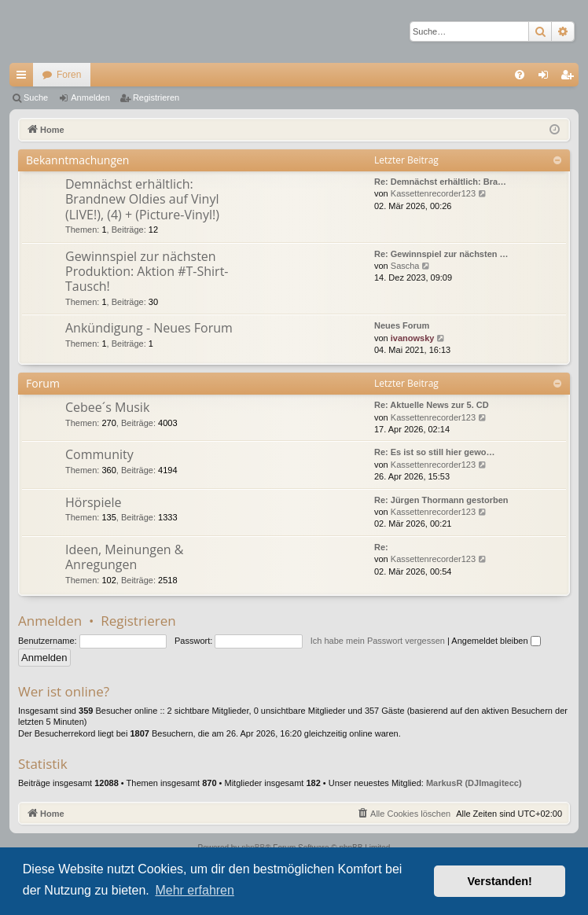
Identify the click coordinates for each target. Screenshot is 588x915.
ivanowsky (413, 338)
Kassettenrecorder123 (433, 193)
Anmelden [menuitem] (547, 78)
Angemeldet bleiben (496, 641)
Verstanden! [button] (500, 881)
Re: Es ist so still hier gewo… (434, 452)
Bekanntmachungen (77, 160)
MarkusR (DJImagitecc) (474, 783)
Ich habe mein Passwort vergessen (378, 641)
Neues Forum (402, 325)
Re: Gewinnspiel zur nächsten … (441, 254)
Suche (36, 97)
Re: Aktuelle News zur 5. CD (432, 405)
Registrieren (156, 97)
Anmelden (90, 97)
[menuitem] (520, 75)
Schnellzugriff (24, 78)
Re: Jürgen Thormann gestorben (441, 500)
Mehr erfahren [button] (195, 890)
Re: (381, 547)
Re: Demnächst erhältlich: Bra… (440, 182)
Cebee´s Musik (107, 407)
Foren (69, 75)
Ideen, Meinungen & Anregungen (124, 557)
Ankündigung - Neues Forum (149, 328)
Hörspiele (93, 502)
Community (99, 454)
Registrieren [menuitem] (570, 78)
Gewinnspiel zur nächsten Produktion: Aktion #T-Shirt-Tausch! (147, 272)
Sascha (405, 266)
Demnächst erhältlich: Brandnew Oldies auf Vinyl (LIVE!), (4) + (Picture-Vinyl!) (142, 199)
